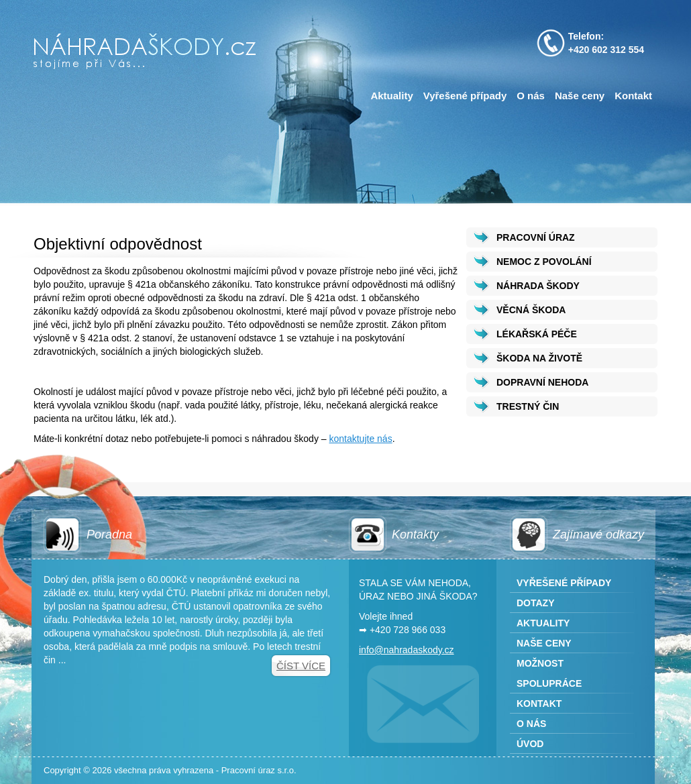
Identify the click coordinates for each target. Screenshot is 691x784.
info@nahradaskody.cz (407, 650)
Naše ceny (580, 96)
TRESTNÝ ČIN (528, 406)
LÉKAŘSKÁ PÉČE (537, 334)
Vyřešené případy (465, 96)
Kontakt (633, 96)
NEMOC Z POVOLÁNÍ (544, 262)
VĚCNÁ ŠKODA (531, 310)
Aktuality (391, 96)
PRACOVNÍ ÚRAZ (536, 237)
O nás (531, 96)
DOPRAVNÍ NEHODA (542, 382)
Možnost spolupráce (549, 673)
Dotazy (536, 603)
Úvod (530, 744)
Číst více (301, 666)
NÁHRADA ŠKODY (538, 286)
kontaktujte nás (360, 439)
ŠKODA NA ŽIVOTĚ (539, 358)
